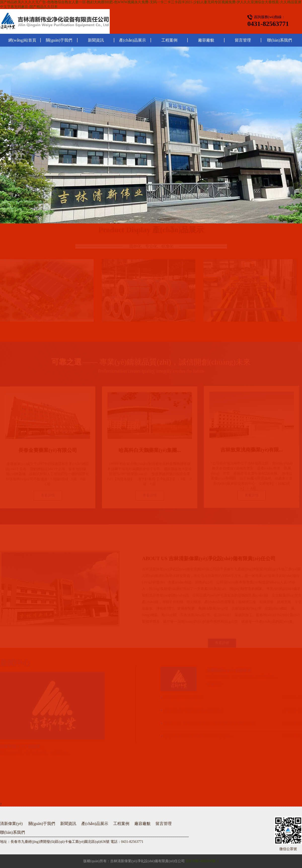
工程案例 (169, 40)
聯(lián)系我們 (279, 40)
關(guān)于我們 (59, 40)
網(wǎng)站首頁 (22, 40)
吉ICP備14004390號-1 (202, 861)
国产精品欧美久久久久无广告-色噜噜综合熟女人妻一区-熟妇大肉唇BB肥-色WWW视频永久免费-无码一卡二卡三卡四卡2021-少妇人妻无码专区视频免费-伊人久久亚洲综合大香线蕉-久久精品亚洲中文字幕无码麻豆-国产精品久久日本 (151, 4)
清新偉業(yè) (11, 824)
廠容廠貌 (206, 40)
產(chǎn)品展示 (133, 40)
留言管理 (243, 40)
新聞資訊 (96, 40)
